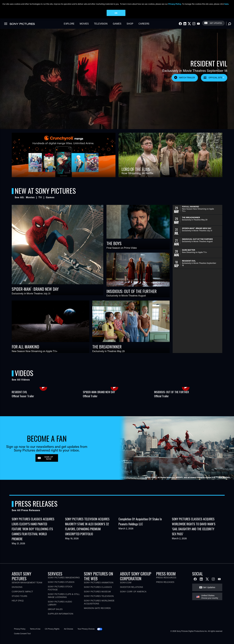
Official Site (216, 83)
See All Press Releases (26, 515)
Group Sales (55, 614)
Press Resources (166, 583)
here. (227, 4)
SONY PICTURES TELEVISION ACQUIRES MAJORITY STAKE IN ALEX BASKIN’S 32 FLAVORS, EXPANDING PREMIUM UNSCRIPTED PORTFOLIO (87, 531)
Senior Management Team (27, 588)
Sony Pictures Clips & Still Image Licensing (64, 601)
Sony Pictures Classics (98, 592)
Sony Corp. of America (133, 597)
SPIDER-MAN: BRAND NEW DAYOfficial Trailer (99, 399)
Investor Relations (132, 592)
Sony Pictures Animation (99, 588)
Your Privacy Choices (86, 634)
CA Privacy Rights (52, 634)
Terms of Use (35, 634)
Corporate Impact (22, 597)
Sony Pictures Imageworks (64, 583)
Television (101, 29)
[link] (226, 21)
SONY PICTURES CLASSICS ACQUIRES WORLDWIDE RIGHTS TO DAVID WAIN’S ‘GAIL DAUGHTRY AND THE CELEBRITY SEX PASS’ (194, 531)
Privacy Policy (20, 634)
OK (116, 13)
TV (40, 202)
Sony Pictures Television (99, 601)
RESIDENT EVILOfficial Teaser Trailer (23, 399)
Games (117, 29)
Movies (84, 29)
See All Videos (21, 385)
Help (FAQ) (18, 606)
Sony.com (126, 588)
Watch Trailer (187, 83)
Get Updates (216, 28)
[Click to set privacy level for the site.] (101, 634)
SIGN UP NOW (49, 463)
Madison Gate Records (97, 613)
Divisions (17, 592)
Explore (69, 29)
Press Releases (165, 587)
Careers (144, 29)
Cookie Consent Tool (22, 639)
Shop (130, 29)
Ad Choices (69, 634)
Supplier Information (61, 619)
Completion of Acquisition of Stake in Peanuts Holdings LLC (140, 526)
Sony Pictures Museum (97, 597)
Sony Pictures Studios (61, 587)
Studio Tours (19, 601)
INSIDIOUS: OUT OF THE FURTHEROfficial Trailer (172, 399)
